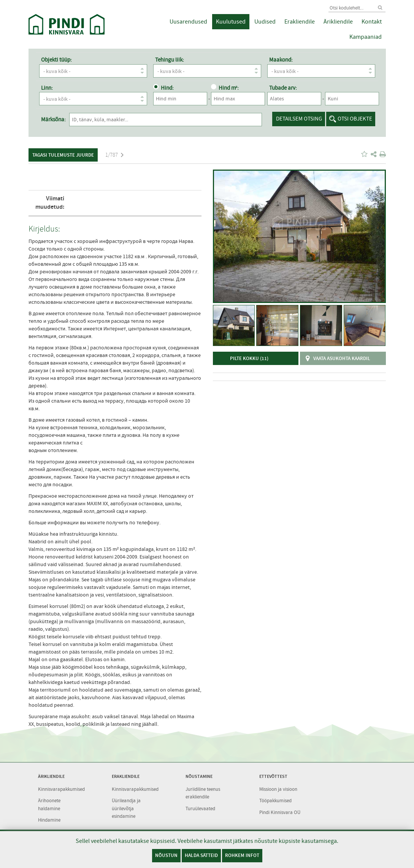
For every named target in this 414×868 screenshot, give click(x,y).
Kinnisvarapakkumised (61, 789)
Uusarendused (188, 22)
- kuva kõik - (95, 71)
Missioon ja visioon (278, 789)
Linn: (47, 88)
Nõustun (166, 855)
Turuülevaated (200, 808)
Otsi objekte (355, 119)
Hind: (163, 88)
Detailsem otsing (299, 119)
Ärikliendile (338, 22)
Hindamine (49, 820)
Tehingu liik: (170, 60)
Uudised (265, 22)
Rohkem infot (242, 855)
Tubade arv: (283, 88)
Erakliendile (300, 22)
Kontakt (372, 22)
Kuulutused (231, 22)
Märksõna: (53, 119)
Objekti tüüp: (56, 60)
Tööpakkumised (275, 801)
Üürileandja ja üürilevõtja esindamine (126, 808)
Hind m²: (225, 88)
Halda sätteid (201, 855)
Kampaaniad (366, 37)
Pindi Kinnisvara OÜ (280, 812)
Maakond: (281, 60)
